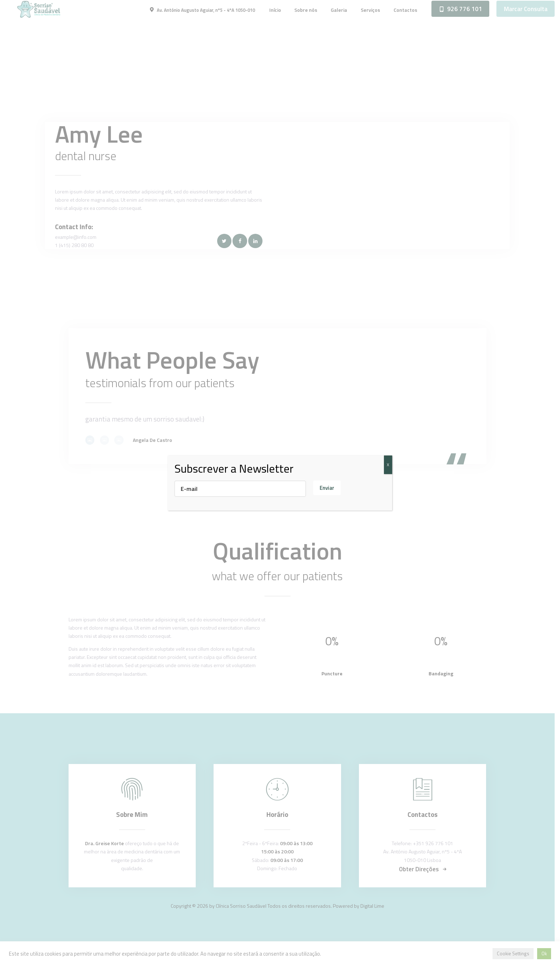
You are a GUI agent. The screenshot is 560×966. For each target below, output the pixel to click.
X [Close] (388, 465)
